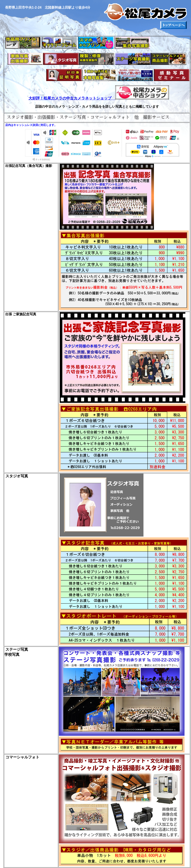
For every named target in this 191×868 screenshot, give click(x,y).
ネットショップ (98, 98)
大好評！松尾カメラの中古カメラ (57, 98)
